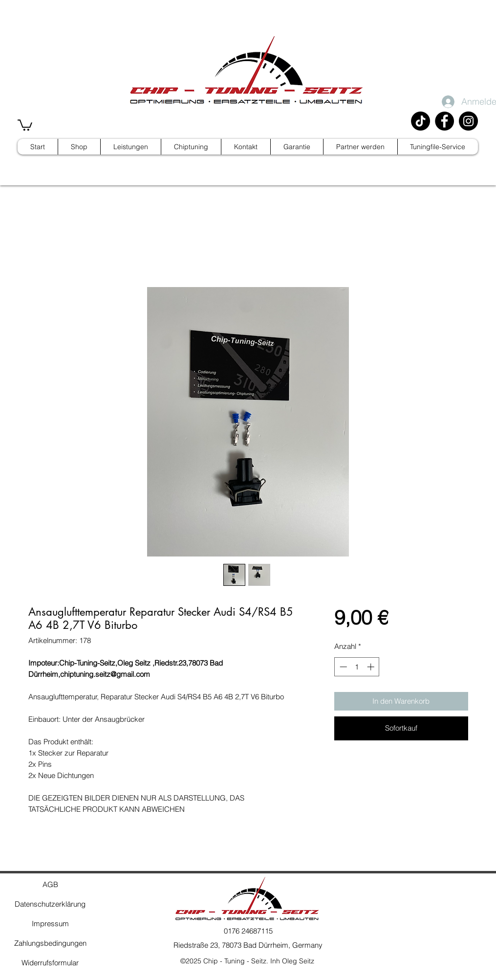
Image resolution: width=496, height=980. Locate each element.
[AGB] (50, 885)
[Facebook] (444, 121)
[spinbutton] (357, 667)
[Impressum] (50, 924)
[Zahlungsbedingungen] (50, 943)
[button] (25, 124)
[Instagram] (468, 121)
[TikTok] (421, 121)
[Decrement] (342, 667)
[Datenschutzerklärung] (50, 904)
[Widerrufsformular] (50, 963)
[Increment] (372, 667)
